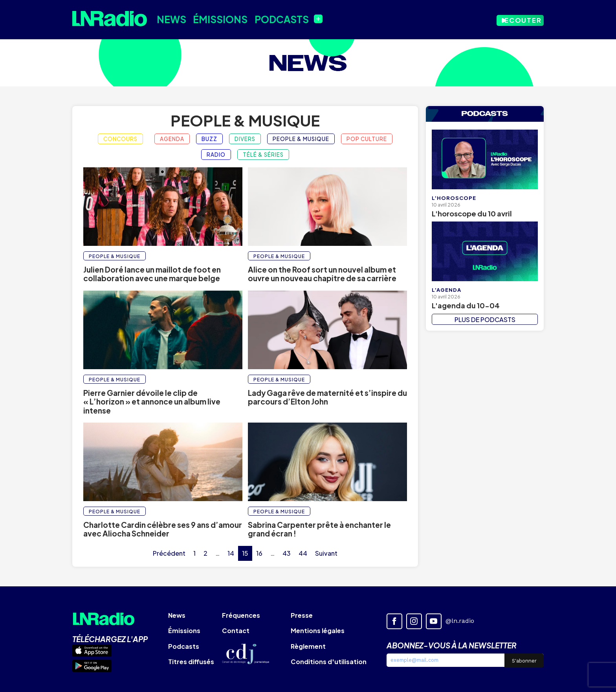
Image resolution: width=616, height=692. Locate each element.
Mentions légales (318, 631)
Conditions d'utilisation (329, 662)
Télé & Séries (263, 155)
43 (287, 553)
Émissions (214, 19)
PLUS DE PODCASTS (485, 319)
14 (231, 553)
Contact (236, 631)
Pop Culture (367, 139)
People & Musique (245, 120)
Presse (302, 615)
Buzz (209, 139)
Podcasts (271, 19)
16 (259, 553)
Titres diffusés (191, 662)
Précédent (169, 553)
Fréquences (241, 615)
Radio (216, 155)
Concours (120, 139)
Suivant (326, 553)
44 (303, 553)
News (169, 19)
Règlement (308, 646)
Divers (245, 139)
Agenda (172, 139)
